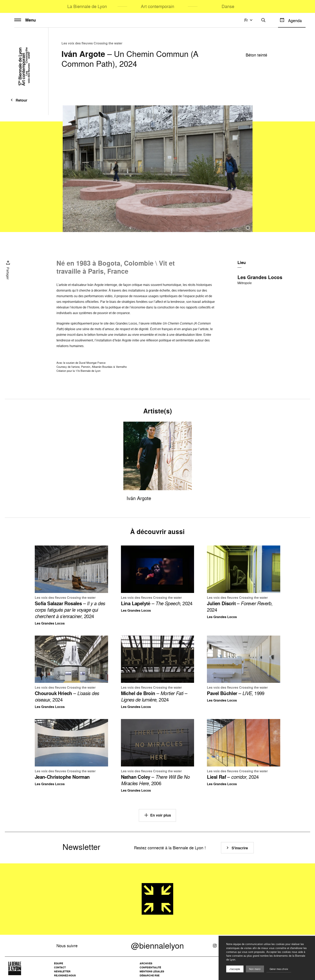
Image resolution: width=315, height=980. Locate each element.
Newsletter (62, 971)
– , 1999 (236, 693)
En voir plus (157, 815)
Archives (146, 963)
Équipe (59, 963)
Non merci (255, 969)
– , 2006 (155, 780)
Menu (25, 20)
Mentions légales (152, 971)
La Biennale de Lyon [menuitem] (87, 6)
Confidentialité (150, 967)
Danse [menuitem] (228, 6)
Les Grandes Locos (260, 277)
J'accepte (235, 969)
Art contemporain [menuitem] (157, 6)
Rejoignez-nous (65, 975)
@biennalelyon (157, 946)
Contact (60, 967)
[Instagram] (215, 946)
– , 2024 (70, 610)
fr (249, 20)
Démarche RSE (150, 975)
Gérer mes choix (279, 969)
